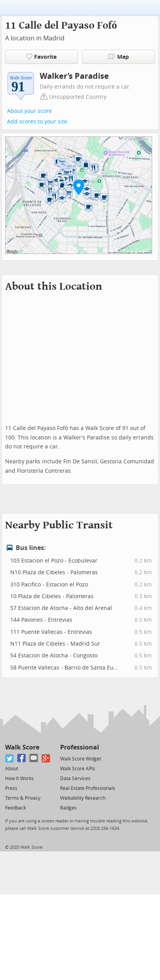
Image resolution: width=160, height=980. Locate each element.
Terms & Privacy (23, 798)
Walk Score (22, 747)
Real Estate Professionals (88, 788)
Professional (80, 747)
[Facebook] (22, 758)
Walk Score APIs (78, 769)
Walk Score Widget (81, 759)
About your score (29, 111)
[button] (79, 187)
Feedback (16, 808)
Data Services (75, 779)
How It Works (19, 779)
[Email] (34, 758)
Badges (68, 808)
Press (11, 788)
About (12, 769)
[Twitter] (10, 758)
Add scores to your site (37, 122)
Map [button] (119, 57)
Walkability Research (83, 798)
